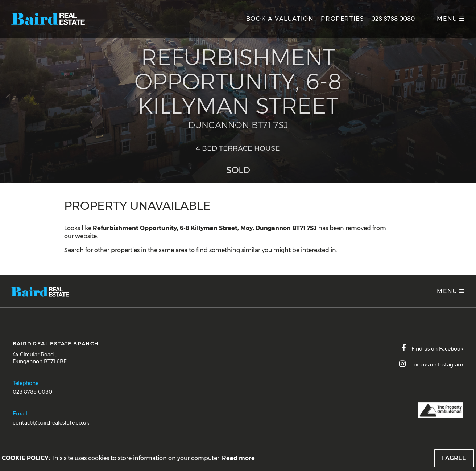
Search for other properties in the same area (126, 250)
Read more (238, 458)
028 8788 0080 (393, 19)
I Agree (454, 458)
